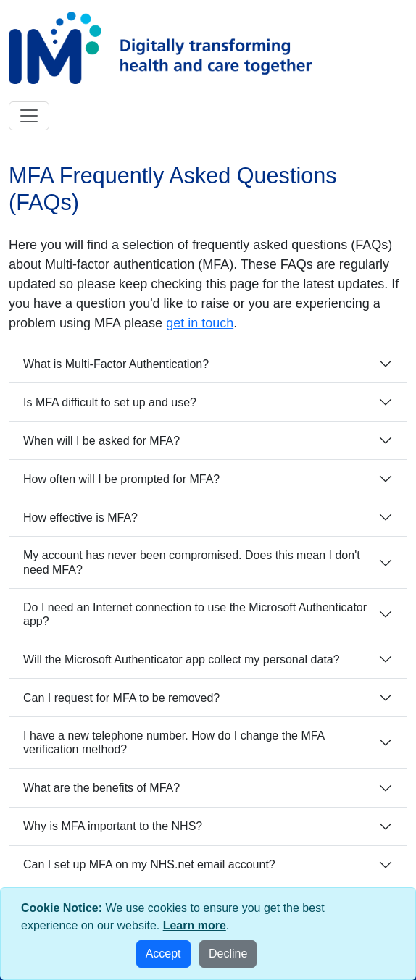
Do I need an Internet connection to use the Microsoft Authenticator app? (195, 614)
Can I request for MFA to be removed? (121, 698)
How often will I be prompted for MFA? (121, 479)
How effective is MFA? (80, 518)
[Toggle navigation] (29, 116)
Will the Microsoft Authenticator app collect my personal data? (182, 659)
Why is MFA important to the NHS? (113, 826)
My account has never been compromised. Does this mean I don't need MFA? (192, 562)
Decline (228, 954)
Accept (163, 954)
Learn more (195, 925)
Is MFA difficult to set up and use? (110, 402)
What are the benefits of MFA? (101, 788)
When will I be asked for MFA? (101, 441)
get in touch (200, 323)
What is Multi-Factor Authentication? (116, 364)
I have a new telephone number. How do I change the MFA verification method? (174, 742)
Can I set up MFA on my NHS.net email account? (149, 864)
